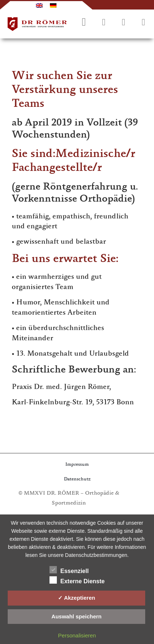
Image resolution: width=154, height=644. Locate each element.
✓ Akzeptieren (77, 598)
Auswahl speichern (76, 616)
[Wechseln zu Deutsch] (53, 5)
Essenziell (69, 570)
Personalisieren (77, 635)
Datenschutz (77, 480)
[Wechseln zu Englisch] (39, 5)
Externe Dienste (77, 580)
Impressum (77, 465)
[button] (143, 23)
